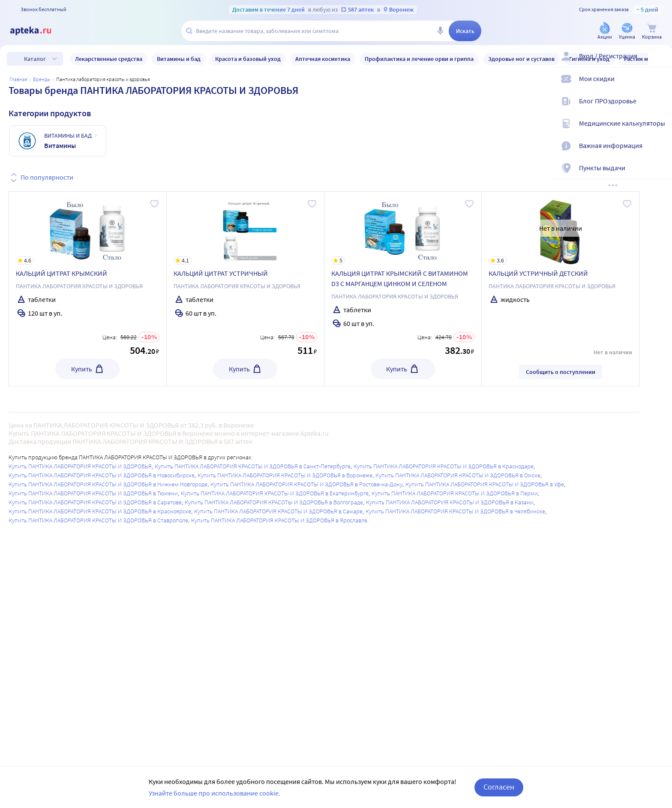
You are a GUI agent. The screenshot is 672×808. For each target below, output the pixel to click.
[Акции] (605, 32)
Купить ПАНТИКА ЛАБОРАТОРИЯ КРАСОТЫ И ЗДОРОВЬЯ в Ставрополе (98, 520)
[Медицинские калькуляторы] (660, 130)
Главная (18, 79)
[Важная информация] (660, 153)
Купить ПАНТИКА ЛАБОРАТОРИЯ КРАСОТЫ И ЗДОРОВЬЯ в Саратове (95, 502)
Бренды (42, 79)
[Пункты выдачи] (660, 175)
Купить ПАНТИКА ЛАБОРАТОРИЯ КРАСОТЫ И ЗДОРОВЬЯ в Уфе (485, 484)
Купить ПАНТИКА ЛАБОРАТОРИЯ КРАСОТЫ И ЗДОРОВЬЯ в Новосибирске (102, 475)
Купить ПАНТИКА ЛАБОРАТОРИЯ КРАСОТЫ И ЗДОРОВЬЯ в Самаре (278, 511)
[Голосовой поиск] (440, 31)
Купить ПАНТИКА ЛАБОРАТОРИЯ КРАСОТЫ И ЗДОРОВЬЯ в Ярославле (279, 520)
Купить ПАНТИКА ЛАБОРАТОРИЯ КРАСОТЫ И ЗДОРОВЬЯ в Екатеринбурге (275, 493)
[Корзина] (652, 32)
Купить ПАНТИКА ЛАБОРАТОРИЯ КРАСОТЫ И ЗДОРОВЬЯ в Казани (450, 502)
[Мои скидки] (660, 86)
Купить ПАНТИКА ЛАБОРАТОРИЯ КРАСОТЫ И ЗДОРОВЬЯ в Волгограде (274, 502)
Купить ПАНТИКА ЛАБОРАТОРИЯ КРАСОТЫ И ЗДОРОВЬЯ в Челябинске (455, 511)
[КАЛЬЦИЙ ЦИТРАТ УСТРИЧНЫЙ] (245, 228)
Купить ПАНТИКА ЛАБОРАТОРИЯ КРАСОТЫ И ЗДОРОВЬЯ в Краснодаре (444, 466)
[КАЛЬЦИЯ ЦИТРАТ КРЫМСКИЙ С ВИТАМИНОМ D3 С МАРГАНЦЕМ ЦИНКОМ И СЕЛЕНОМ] (403, 228)
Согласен (499, 787)
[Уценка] (627, 32)
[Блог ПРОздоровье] (660, 108)
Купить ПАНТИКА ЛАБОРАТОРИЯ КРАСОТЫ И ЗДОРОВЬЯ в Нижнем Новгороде (108, 484)
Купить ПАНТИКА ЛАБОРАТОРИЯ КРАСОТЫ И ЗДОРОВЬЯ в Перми (455, 493)
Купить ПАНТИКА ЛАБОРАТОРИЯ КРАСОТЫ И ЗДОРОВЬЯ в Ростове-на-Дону (306, 484)
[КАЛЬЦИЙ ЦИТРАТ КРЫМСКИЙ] (88, 228)
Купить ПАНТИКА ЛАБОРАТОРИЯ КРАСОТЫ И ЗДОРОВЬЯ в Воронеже (285, 475)
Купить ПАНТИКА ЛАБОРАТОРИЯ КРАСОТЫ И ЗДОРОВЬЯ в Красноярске (100, 511)
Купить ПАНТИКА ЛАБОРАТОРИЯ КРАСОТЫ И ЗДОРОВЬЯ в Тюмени (93, 493)
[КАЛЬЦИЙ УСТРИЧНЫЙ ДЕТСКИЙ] (560, 228)
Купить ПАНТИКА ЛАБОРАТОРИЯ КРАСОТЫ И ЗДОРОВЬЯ (80, 466)
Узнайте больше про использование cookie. (214, 793)
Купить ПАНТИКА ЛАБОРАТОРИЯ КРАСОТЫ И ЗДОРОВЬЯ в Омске (458, 475)
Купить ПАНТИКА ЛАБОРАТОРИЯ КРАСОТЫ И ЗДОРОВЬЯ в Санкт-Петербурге (253, 466)
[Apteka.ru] (38, 31)
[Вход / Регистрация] (660, 63)
